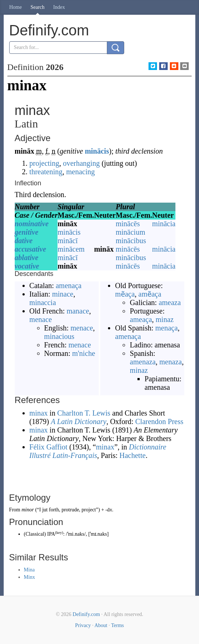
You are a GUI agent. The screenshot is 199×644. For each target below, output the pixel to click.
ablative (27, 258)
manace (78, 311)
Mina (29, 570)
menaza (170, 362)
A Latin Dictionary (79, 421)
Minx (29, 577)
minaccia (43, 302)
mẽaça (125, 294)
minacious (59, 336)
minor (27, 510)
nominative (32, 224)
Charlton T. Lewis (84, 413)
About (101, 625)
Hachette (132, 455)
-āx (109, 510)
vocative (27, 266)
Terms (117, 625)
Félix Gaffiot (49, 447)
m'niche (84, 353)
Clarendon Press (159, 421)
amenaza (143, 362)
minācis (97, 151)
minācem (71, 249)
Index (59, 7)
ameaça (141, 319)
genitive (27, 232)
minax (39, 413)
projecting (44, 163)
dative (24, 241)
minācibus (131, 241)
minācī (67, 241)
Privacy (83, 625)
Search (38, 7)
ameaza (170, 302)
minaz (165, 319)
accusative (31, 249)
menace (41, 319)
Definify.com (86, 614)
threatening (46, 172)
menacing (81, 172)
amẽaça (150, 294)
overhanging (81, 163)
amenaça (69, 286)
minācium (130, 232)
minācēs (128, 224)
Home (15, 7)
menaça (166, 328)
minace (63, 294)
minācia (164, 224)
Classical (35, 534)
